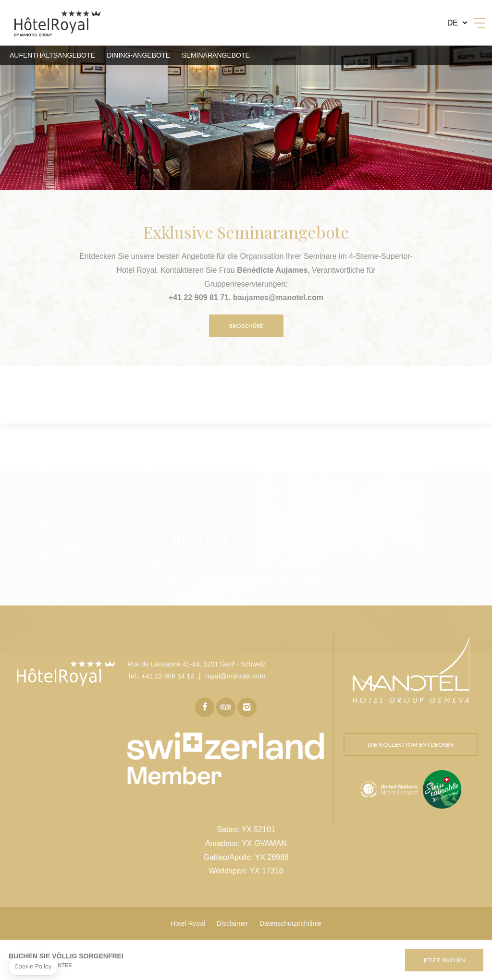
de (453, 23)
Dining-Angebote (138, 55)
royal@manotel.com (236, 676)
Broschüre (246, 327)
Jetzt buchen (444, 961)
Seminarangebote (216, 55)
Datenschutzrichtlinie (290, 923)
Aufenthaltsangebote (52, 55)
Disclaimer (232, 923)
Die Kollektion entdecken (411, 745)
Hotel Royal (188, 923)
